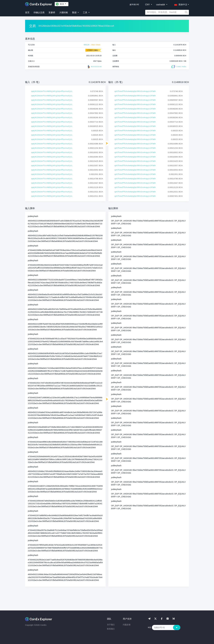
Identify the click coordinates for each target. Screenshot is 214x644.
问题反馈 (127, 625)
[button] (180, 4)
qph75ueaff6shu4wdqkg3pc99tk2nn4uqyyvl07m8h (135, 91)
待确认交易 (39, 12)
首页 (27, 12)
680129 (87, 45)
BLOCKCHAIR (94, 67)
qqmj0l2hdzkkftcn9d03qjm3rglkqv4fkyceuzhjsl (52, 91)
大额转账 (64, 12)
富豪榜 (52, 12)
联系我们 (111, 629)
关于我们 (111, 625)
